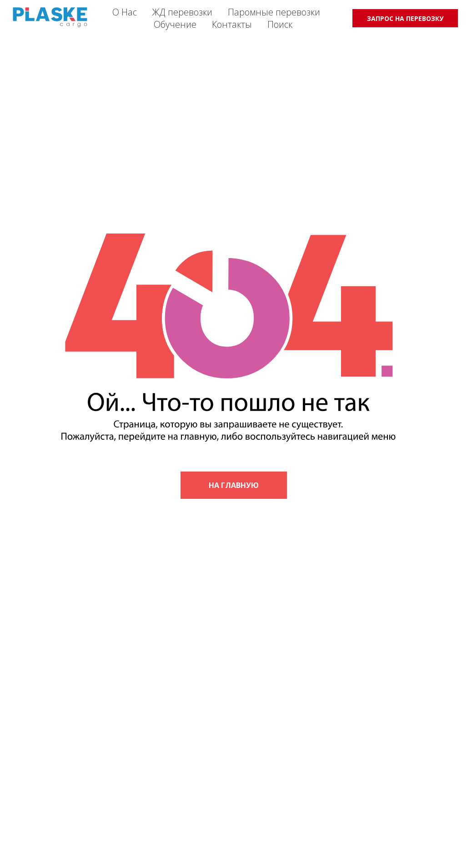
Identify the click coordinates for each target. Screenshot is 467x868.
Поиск (280, 24)
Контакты (232, 24)
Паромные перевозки (274, 12)
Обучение (175, 24)
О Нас (125, 12)
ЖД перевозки (182, 12)
